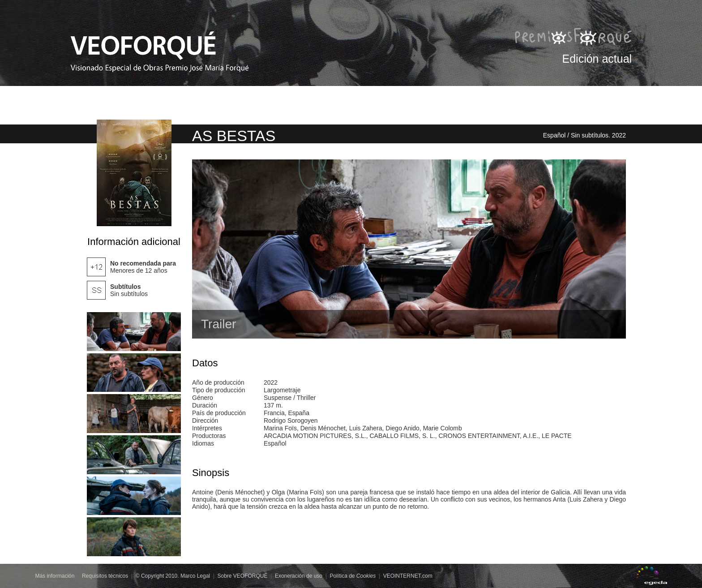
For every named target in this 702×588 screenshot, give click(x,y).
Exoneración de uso (299, 576)
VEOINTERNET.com (408, 576)
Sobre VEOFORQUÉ (242, 576)
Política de (353, 576)
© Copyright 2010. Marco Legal (173, 576)
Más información (55, 576)
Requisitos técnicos (105, 576)
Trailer (218, 324)
